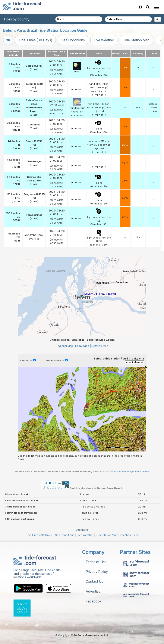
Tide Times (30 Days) (35, 40)
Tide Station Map (136, 40)
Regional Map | (65, 346)
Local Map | (83, 346)
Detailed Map (100, 346)
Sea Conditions (73, 40)
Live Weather (104, 40)
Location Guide (130, 535)
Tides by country (16, 19)
